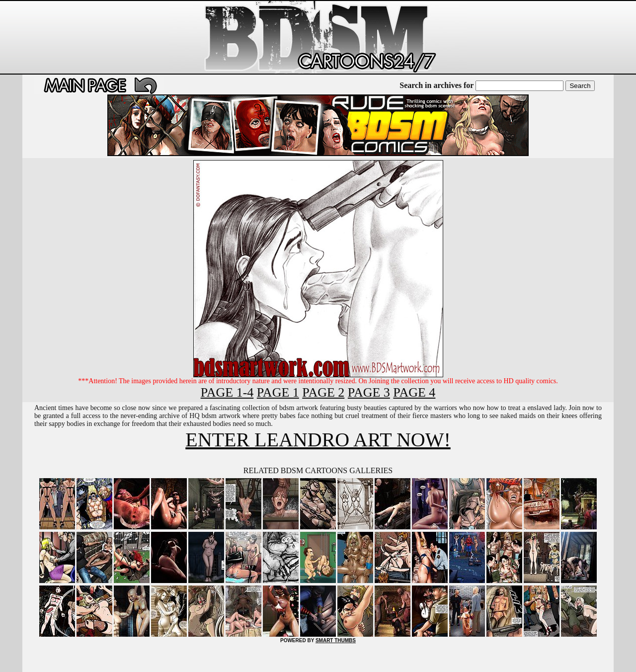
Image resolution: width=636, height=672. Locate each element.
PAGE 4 (414, 392)
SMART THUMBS (336, 640)
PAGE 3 (369, 392)
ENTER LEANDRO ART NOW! (318, 440)
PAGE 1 (278, 392)
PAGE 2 (323, 392)
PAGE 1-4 (227, 392)
